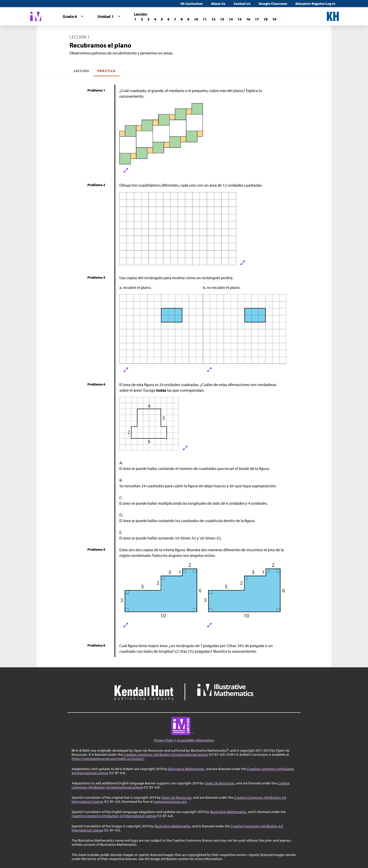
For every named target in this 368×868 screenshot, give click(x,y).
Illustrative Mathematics (186, 769)
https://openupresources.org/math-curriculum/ (108, 759)
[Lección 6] (168, 19)
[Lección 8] (182, 19)
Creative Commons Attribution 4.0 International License (166, 754)
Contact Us (242, 4)
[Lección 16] (248, 19)
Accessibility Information (195, 740)
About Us (218, 4)
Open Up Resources (220, 783)
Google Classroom (273, 4)
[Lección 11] (205, 19)
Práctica (106, 71)
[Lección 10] (196, 19)
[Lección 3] (148, 19)
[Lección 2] (142, 19)
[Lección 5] (162, 19)
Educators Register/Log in (315, 4)
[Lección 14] (231, 19)
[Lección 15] (239, 19)
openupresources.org (170, 802)
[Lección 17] (257, 19)
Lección (81, 71)
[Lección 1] (135, 19)
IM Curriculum (192, 4)
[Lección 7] (175, 19)
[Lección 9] (188, 19)
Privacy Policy (164, 740)
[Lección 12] (213, 19)
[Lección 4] (155, 19)
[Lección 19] (274, 19)
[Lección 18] (266, 19)
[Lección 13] (222, 19)
